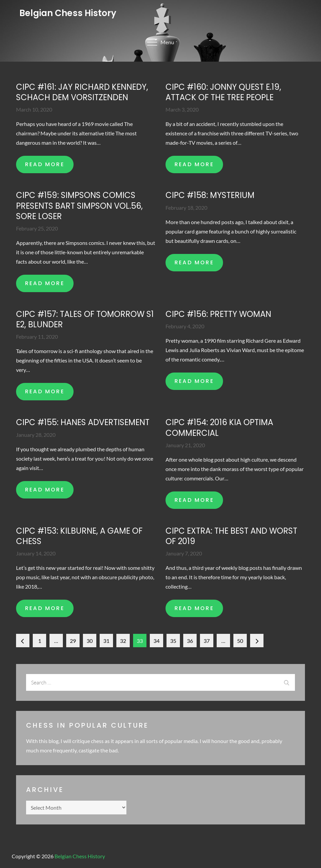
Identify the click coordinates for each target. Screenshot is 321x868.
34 (156, 641)
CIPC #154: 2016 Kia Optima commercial (219, 427)
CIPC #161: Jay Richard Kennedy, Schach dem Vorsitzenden (82, 92)
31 (106, 641)
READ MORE (45, 164)
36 (190, 641)
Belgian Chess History (68, 13)
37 (207, 641)
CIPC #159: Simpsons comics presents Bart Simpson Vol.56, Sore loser (79, 206)
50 (240, 641)
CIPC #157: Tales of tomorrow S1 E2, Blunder (85, 319)
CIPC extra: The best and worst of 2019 (231, 536)
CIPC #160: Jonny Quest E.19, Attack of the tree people (223, 92)
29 (73, 641)
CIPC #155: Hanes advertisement (83, 422)
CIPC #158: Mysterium (210, 195)
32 (123, 641)
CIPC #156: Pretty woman (218, 314)
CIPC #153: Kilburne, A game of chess (79, 536)
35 (173, 641)
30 (90, 641)
